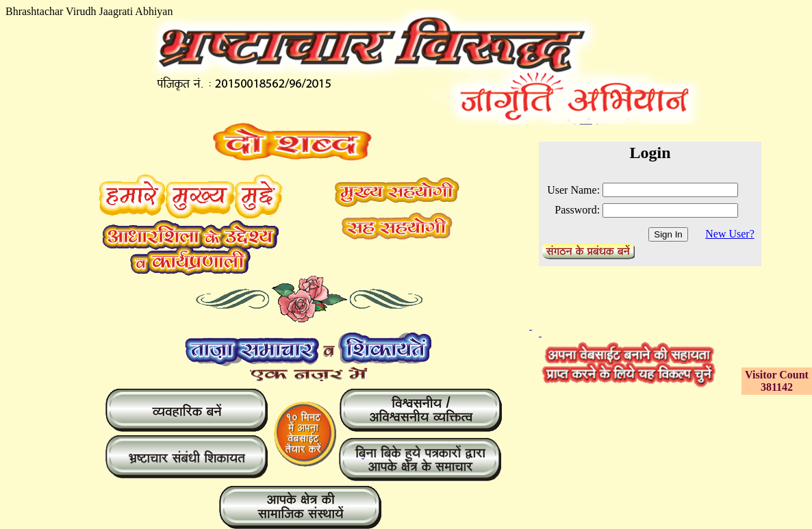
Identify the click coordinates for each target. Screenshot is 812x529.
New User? (730, 234)
